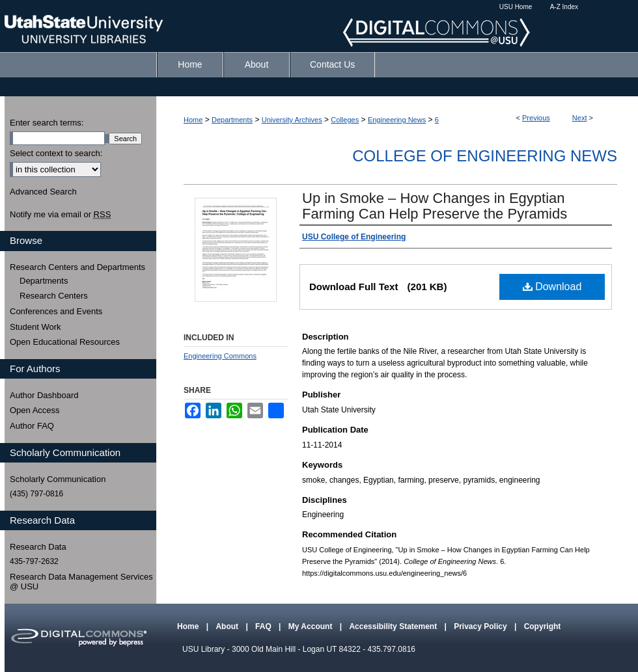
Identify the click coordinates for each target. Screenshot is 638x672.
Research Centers (54, 296)
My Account (312, 626)
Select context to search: (56, 153)
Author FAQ (32, 426)
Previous (536, 118)
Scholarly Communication (58, 479)
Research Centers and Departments (77, 267)
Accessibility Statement (394, 626)
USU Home (516, 7)
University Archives (292, 120)
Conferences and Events (56, 311)
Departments (232, 120)
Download (552, 287)
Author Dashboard (44, 395)
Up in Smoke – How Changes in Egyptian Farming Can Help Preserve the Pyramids (435, 206)
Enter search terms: (47, 123)
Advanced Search (43, 192)
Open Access (35, 410)
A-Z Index (564, 7)
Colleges (345, 120)
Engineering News (397, 120)
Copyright (543, 626)
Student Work (35, 327)
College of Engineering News (485, 156)
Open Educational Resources (65, 342)
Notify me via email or (60, 215)
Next (580, 118)
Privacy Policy (481, 626)
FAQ (264, 626)
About (228, 626)
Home (193, 120)
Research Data (38, 547)
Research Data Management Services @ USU (81, 582)
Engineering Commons (220, 356)
